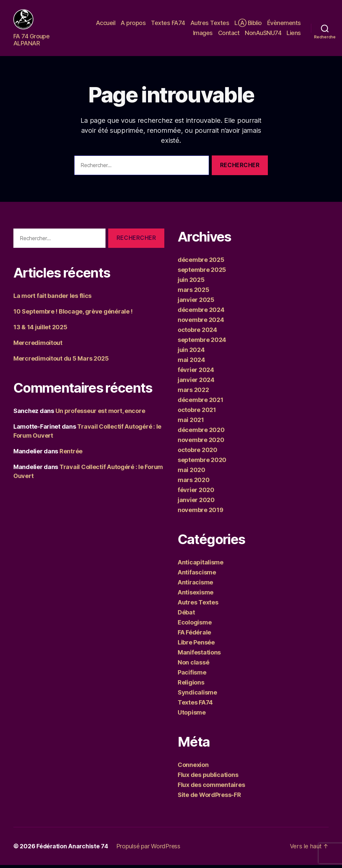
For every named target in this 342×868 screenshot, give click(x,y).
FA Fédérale (194, 635)
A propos (133, 25)
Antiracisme (195, 585)
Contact (229, 35)
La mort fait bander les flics (52, 299)
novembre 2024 (201, 323)
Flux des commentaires (211, 788)
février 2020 (196, 493)
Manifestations (199, 655)
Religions (191, 685)
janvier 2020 (196, 503)
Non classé (193, 665)
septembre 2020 (202, 463)
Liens (294, 35)
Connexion (193, 768)
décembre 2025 (201, 263)
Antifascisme (197, 575)
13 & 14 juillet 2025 (40, 330)
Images (203, 35)
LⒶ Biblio (248, 25)
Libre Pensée (196, 645)
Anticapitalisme (201, 565)
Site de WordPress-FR (209, 798)
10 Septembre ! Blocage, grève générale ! (73, 314)
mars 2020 (194, 483)
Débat (186, 615)
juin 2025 (191, 283)
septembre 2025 (202, 273)
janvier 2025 (196, 303)
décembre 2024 (201, 313)
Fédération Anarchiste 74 (73, 849)
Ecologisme (195, 625)
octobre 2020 (198, 453)
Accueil (106, 25)
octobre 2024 (197, 333)
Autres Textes (210, 25)
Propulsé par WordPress (149, 849)
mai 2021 (191, 423)
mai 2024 (191, 363)
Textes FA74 (168, 25)
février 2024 (196, 373)
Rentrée (71, 454)
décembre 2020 (201, 433)
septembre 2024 (202, 343)
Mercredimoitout (38, 346)
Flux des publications (208, 778)
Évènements (284, 25)
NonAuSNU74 (263, 35)
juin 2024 (191, 353)
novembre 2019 (201, 513)
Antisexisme (196, 595)
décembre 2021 (201, 403)
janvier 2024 (196, 383)
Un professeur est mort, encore (100, 414)
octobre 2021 (197, 413)
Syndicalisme (197, 695)
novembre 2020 (201, 443)
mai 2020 (192, 473)
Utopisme (192, 715)
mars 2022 (193, 393)
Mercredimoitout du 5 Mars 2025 (61, 361)
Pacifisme (192, 675)
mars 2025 (194, 293)
